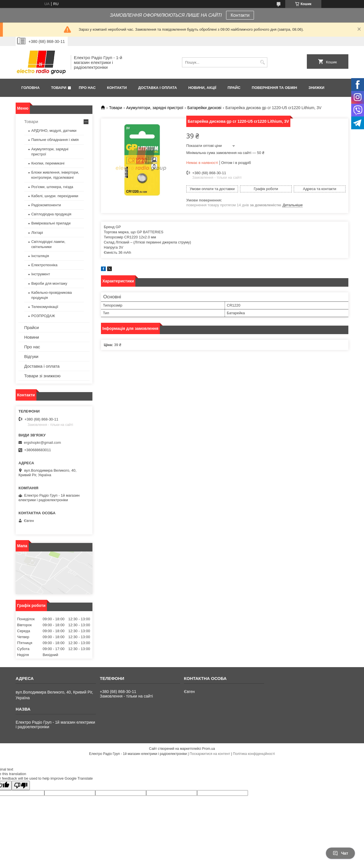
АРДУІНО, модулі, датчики (54, 131)
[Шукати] (262, 62)
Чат (340, 853)
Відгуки (31, 356)
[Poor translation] (21, 785)
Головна (30, 88)
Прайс (234, 88)
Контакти (240, 15)
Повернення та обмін (274, 88)
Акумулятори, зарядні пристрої (155, 108)
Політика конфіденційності (254, 754)
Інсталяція (40, 256)
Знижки (317, 88)
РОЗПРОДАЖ (43, 316)
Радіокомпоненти (46, 205)
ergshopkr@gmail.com (42, 443)
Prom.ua (209, 749)
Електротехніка (44, 265)
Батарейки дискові (204, 108)
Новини (32, 337)
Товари (59, 88)
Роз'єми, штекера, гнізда (52, 187)
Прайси (32, 327)
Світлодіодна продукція (51, 214)
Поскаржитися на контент (210, 754)
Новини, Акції (202, 88)
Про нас (87, 88)
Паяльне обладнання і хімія (55, 140)
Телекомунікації (45, 307)
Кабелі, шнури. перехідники (55, 196)
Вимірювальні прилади (51, 223)
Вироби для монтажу (49, 283)
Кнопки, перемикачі (48, 163)
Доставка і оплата (158, 88)
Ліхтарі (37, 233)
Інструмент (41, 274)
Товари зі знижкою (42, 376)
